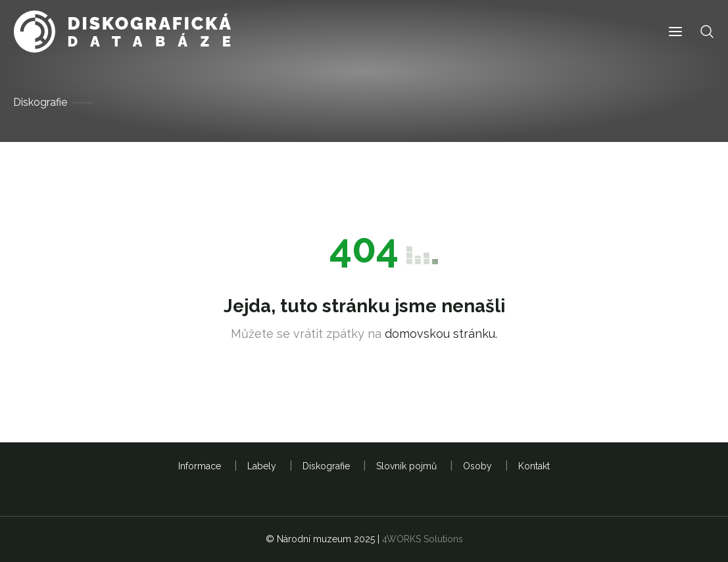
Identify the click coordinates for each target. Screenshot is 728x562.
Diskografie (40, 102)
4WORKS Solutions (423, 539)
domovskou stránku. (441, 334)
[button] (675, 32)
